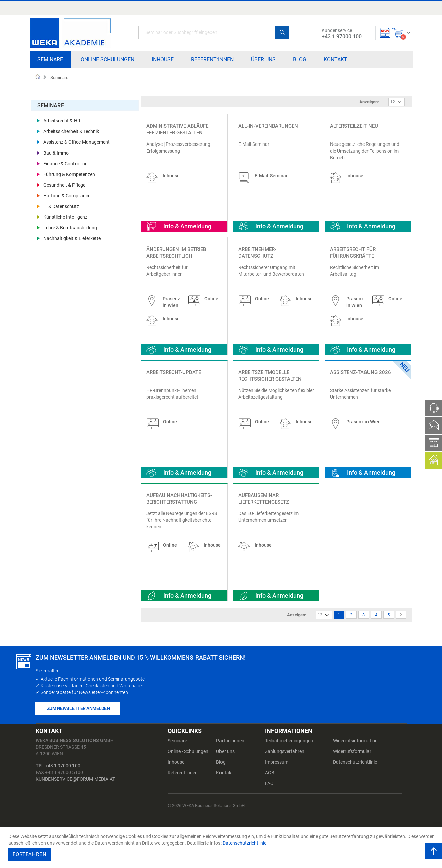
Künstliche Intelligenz (65, 213)
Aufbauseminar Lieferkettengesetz (264, 499)
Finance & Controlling (65, 160)
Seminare (177, 741)
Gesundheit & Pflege (64, 181)
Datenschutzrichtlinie (355, 762)
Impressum (277, 762)
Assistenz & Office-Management (77, 138)
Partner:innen (230, 741)
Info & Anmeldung (187, 226)
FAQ (269, 783)
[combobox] (213, 32)
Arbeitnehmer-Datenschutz (257, 253)
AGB (270, 773)
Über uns (225, 751)
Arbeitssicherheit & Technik (71, 128)
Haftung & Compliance (67, 192)
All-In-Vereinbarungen (268, 126)
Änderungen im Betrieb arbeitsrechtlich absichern (176, 256)
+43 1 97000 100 (63, 766)
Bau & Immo (56, 149)
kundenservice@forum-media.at (75, 779)
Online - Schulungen (188, 751)
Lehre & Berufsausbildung (70, 224)
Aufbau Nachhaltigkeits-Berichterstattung (179, 499)
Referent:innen (183, 773)
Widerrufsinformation (355, 741)
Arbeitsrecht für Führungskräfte (353, 253)
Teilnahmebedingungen (289, 741)
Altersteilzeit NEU (354, 126)
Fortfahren (30, 854)
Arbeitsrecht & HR (62, 117)
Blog (221, 762)
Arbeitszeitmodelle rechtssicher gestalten (270, 376)
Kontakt (225, 773)
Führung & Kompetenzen (69, 171)
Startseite (38, 77)
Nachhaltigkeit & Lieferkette (72, 235)
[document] (222, 848)
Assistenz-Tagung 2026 (360, 372)
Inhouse (176, 762)
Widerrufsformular (352, 751)
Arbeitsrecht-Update (174, 372)
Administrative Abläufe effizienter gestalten (177, 129)
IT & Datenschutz (61, 203)
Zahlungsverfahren (285, 751)
